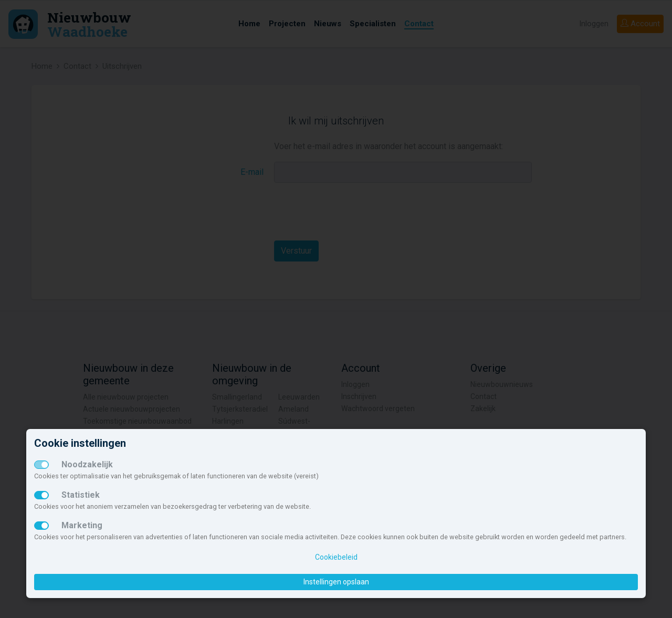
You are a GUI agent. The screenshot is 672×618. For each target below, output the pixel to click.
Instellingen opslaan (336, 582)
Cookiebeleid (336, 557)
